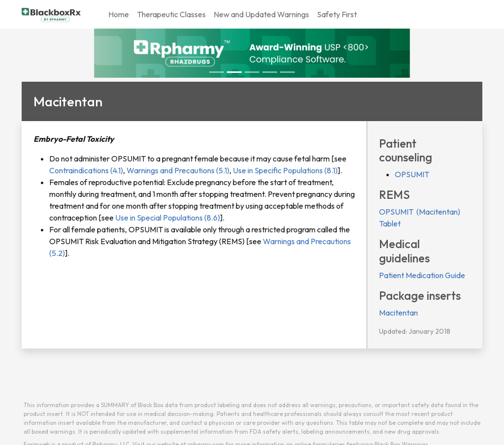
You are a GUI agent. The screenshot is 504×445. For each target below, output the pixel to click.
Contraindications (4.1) (86, 170)
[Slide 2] (252, 72)
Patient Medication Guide (422, 275)
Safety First (337, 14)
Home (119, 14)
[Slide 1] (234, 72)
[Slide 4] (287, 72)
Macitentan (398, 313)
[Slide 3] (270, 72)
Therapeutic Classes (171, 14)
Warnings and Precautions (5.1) (177, 170)
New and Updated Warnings (261, 14)
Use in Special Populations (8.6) (167, 218)
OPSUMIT (412, 174)
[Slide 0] (217, 72)
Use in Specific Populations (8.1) (284, 170)
